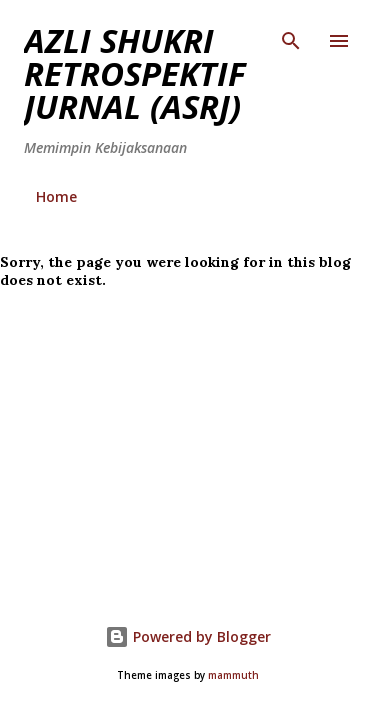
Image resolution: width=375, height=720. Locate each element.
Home (56, 196)
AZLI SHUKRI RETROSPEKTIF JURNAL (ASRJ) (135, 73)
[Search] (291, 36)
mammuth (233, 675)
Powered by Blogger (188, 636)
